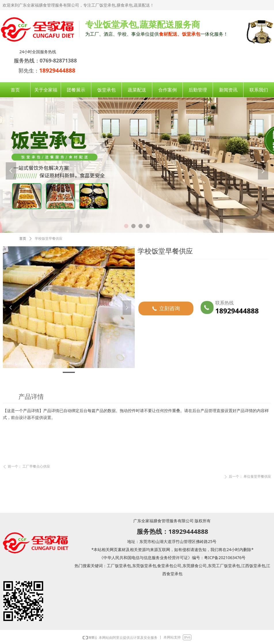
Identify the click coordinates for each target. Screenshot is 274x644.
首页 (23, 239)
